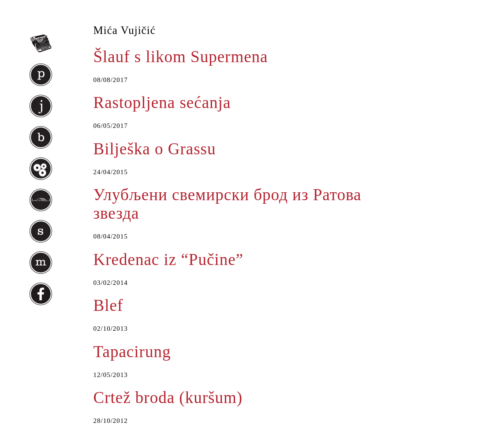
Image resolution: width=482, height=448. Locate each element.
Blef (108, 305)
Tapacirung (132, 352)
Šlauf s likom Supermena (181, 57)
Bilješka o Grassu (155, 149)
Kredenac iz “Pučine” (168, 259)
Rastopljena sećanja (162, 103)
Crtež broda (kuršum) (168, 398)
